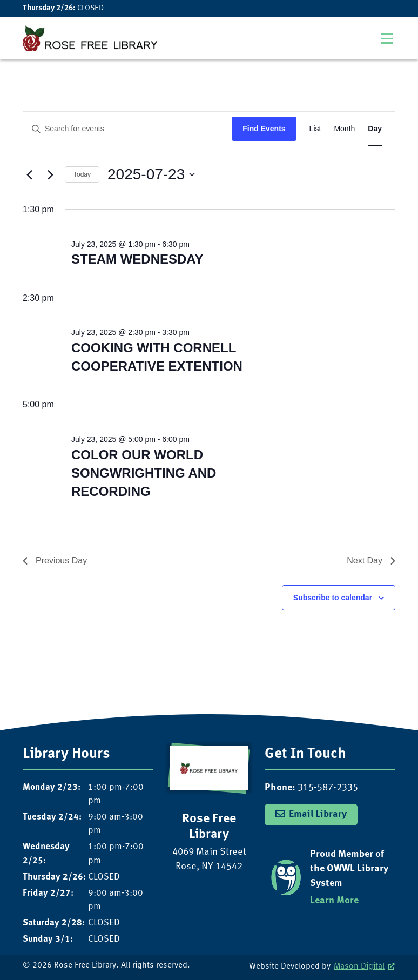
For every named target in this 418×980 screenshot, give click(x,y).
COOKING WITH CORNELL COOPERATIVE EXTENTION (157, 357)
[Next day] (50, 174)
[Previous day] (29, 174)
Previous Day (55, 561)
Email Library (318, 814)
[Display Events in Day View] (375, 129)
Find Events (264, 129)
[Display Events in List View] (315, 129)
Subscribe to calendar (333, 598)
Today (82, 174)
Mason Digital (359, 967)
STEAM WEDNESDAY (137, 259)
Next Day (371, 561)
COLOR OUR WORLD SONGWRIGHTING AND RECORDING (144, 473)
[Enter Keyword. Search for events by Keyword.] (127, 129)
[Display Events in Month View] (344, 129)
